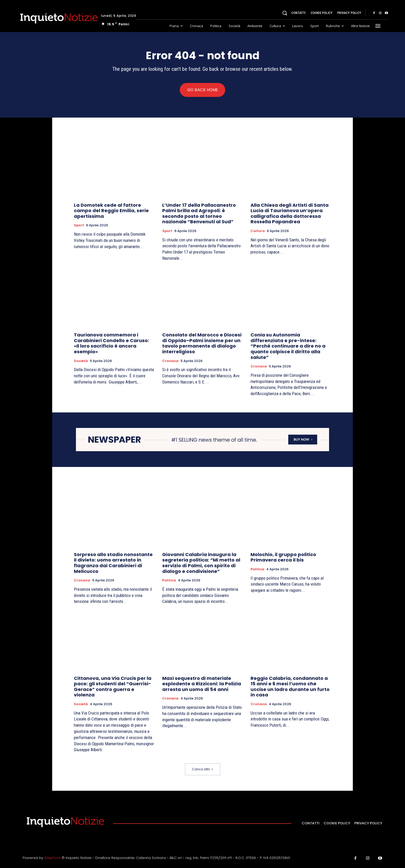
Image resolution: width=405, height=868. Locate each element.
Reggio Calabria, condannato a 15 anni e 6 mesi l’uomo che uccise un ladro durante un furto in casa (290, 687)
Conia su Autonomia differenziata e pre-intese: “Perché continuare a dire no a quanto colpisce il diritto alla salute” (288, 347)
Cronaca (170, 362)
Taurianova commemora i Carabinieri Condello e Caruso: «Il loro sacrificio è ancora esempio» (111, 344)
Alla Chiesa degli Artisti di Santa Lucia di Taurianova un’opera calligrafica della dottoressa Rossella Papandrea (290, 214)
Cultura (258, 232)
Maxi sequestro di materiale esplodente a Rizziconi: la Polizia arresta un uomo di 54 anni (202, 684)
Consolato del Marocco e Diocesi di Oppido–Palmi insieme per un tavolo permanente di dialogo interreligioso (202, 344)
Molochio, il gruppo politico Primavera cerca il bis (283, 558)
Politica (169, 581)
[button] (285, 13)
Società (81, 362)
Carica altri (203, 770)
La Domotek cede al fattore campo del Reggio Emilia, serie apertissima (111, 211)
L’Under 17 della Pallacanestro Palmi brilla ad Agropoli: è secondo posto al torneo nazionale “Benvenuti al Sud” (199, 214)
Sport (79, 226)
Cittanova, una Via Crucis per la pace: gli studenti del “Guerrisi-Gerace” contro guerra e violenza (113, 687)
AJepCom (52, 859)
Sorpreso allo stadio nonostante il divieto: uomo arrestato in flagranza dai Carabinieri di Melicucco (113, 563)
